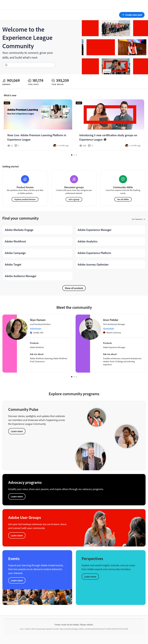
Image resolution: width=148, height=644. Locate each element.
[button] (132, 15)
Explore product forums (25, 199)
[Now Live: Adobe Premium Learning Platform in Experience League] (38, 125)
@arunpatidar (109, 328)
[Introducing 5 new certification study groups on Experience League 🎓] (110, 125)
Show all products (74, 288)
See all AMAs (123, 199)
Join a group (74, 199)
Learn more (17, 431)
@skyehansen (36, 328)
